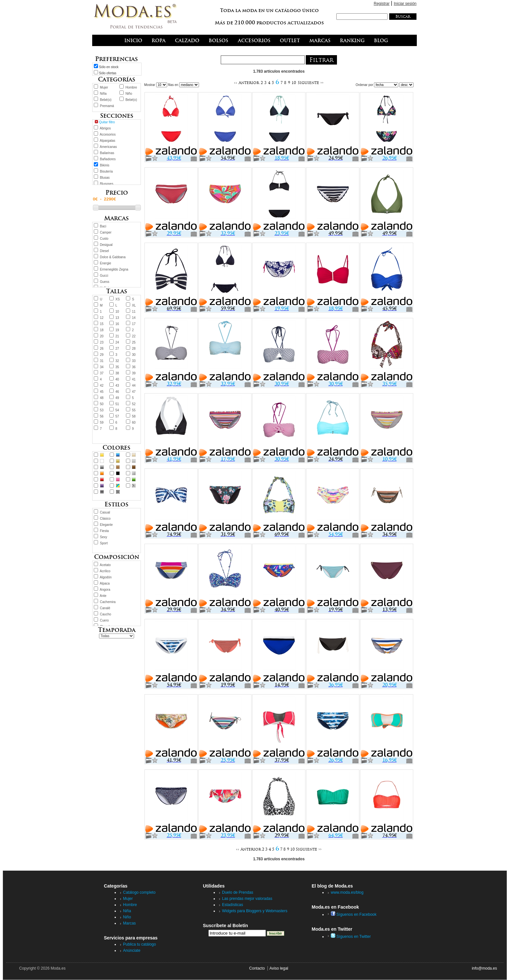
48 (102, 398)
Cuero (104, 620)
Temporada (117, 630)
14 (134, 318)
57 (117, 416)
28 (134, 349)
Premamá (107, 106)
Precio (117, 193)
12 (102, 318)
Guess (105, 282)
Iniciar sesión (405, 4)
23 (102, 342)
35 (117, 367)
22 (134, 336)
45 (102, 392)
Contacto (257, 968)
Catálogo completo (139, 892)
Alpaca (105, 583)
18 (102, 330)
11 (134, 312)
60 (134, 423)
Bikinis (105, 165)
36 (134, 367)
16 (117, 324)
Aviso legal (279, 968)
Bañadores (108, 159)
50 (102, 404)
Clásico (105, 519)
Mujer (104, 87)
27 (117, 349)
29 (102, 355)
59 (102, 423)
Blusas (105, 178)
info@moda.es (484, 968)
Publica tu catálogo (139, 944)
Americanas (108, 147)
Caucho (106, 614)
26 (102, 349)
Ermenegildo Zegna (114, 269)
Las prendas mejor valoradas (247, 899)
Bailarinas (107, 153)
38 (117, 373)
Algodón (106, 577)
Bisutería (106, 171)
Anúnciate (132, 950)
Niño (129, 94)
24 (117, 342)
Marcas (129, 923)
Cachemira (108, 602)
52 (134, 404)
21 (117, 336)
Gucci (104, 276)
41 (134, 379)
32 (117, 361)
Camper (106, 232)
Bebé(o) (106, 100)
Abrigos (105, 128)
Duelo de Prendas (238, 892)
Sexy (104, 537)
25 (134, 342)
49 (117, 398)
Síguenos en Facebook (354, 914)
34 (102, 367)
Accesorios (108, 134)
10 (117, 312)
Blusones (107, 184)
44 (134, 386)
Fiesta (104, 531)
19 (117, 330)
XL (134, 305)
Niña (103, 94)
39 (134, 373)
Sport (104, 543)
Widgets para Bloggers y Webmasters (255, 911)
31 (102, 361)
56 (102, 416)
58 (134, 416)
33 (134, 361)
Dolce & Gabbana (113, 257)
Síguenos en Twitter (351, 937)
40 (117, 379)
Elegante (106, 525)
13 (117, 318)
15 (102, 324)
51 (117, 404)
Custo (104, 239)
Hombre (131, 87)
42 (102, 386)
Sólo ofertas (108, 73)
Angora (105, 590)
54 (117, 410)
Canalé (105, 608)
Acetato (105, 565)
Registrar (382, 4)
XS (118, 299)
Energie (106, 263)
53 (102, 410)
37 (102, 373)
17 (134, 324)
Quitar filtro (107, 122)
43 (117, 386)
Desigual (106, 245)
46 (117, 392)
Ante (103, 596)
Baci (103, 226)
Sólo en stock (109, 67)
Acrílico (105, 571)
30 (134, 355)
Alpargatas (107, 141)
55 (134, 410)
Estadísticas (233, 905)
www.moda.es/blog (347, 892)
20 (102, 336)
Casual (105, 512)
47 (134, 392)
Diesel (105, 251)
